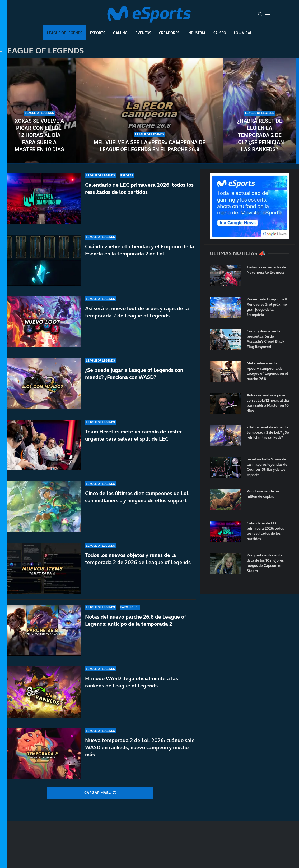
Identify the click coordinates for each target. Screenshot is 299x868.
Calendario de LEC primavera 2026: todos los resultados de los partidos (139, 188)
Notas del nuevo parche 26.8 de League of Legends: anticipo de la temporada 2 (136, 620)
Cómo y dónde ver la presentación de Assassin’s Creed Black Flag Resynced (266, 339)
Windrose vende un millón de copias (263, 494)
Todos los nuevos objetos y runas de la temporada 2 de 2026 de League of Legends (138, 559)
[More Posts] (100, 793)
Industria (196, 33)
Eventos (143, 33)
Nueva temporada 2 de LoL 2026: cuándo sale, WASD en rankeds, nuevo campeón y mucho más (140, 747)
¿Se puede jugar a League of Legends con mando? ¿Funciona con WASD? (134, 374)
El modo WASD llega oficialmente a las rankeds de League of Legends (132, 682)
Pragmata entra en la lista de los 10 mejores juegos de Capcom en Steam (265, 563)
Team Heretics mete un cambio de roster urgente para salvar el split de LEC (134, 435)
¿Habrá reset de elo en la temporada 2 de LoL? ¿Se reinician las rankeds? (260, 135)
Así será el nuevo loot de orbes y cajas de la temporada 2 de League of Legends (137, 312)
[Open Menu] (268, 15)
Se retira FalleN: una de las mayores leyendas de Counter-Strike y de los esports (267, 467)
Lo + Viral (243, 33)
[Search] (260, 15)
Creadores (169, 33)
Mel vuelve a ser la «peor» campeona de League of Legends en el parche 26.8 (149, 146)
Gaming (120, 33)
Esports (98, 33)
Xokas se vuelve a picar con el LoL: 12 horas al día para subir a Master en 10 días (39, 135)
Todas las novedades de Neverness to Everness (267, 270)
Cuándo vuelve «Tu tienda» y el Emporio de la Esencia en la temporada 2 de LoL (140, 250)
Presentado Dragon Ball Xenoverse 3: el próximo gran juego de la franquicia (267, 307)
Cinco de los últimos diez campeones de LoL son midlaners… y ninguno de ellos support (137, 497)
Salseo (220, 33)
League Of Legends (65, 33)
